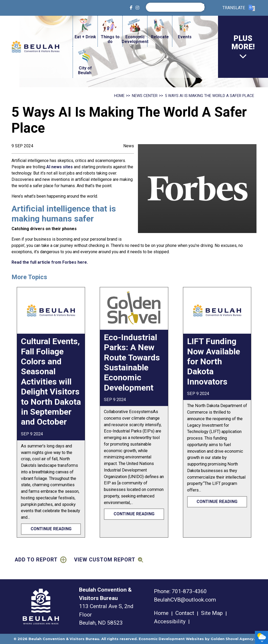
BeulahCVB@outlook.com (185, 600)
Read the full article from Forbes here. (50, 262)
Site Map (212, 613)
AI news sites (60, 167)
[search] (177, 7)
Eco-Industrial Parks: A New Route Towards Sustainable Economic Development (132, 362)
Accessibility (170, 621)
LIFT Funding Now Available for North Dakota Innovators (214, 361)
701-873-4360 (189, 591)
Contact (185, 613)
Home (161, 613)
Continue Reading (51, 529)
